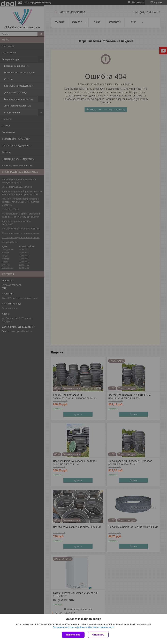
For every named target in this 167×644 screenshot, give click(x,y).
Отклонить (98, 635)
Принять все (73, 635)
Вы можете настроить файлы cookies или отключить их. (82, 627)
